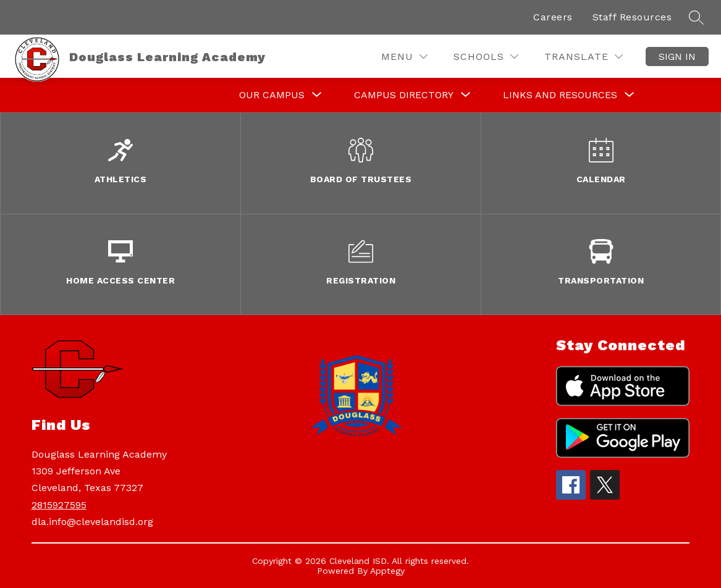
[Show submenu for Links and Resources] (560, 95)
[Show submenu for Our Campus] (272, 95)
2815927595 (59, 505)
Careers (553, 17)
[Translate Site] (584, 57)
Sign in (677, 57)
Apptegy (387, 571)
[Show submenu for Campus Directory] (404, 95)
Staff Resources (632, 17)
